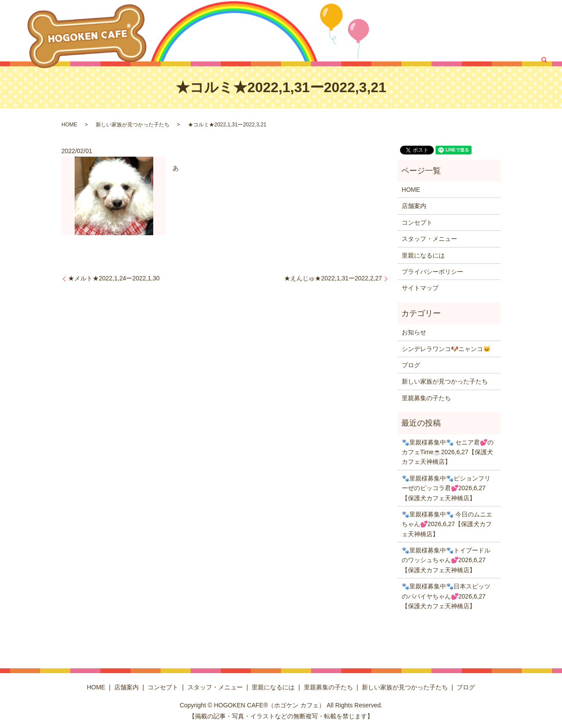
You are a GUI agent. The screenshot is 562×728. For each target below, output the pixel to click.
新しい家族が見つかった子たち (464, 46)
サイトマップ (420, 288)
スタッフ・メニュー (471, 31)
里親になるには (526, 31)
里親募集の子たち (390, 46)
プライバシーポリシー (432, 272)
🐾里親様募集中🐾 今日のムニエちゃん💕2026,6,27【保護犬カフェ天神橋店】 (447, 524)
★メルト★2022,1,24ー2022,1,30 (114, 278)
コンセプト (421, 31)
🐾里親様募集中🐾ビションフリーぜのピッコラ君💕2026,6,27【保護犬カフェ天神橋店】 (446, 488)
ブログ (522, 46)
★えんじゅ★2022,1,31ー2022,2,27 (333, 278)
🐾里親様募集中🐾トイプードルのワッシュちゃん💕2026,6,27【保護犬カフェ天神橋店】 (446, 560)
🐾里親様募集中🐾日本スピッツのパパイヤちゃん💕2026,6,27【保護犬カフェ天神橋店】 (446, 596)
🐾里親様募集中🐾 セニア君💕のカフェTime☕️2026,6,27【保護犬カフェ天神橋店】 (448, 452)
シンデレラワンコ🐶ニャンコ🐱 (446, 349)
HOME (360, 31)
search (544, 46)
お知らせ (414, 332)
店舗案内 (388, 31)
